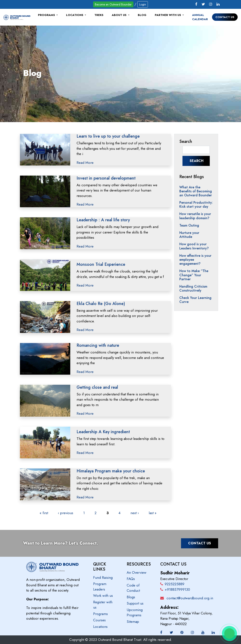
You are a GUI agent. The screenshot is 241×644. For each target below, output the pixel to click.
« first (44, 513)
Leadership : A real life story (103, 220)
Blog (142, 15)
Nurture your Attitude (189, 235)
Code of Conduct (133, 588)
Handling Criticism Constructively (193, 288)
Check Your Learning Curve (195, 300)
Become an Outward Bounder (113, 4)
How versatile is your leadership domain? (195, 216)
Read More (85, 163)
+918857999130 (175, 589)
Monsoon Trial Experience (101, 264)
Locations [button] (75, 15)
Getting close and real (97, 387)
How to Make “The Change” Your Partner (194, 275)
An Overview (137, 572)
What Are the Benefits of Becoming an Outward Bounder (196, 191)
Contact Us (225, 17)
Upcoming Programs (135, 613)
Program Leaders (100, 587)
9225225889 (172, 584)
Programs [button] (47, 15)
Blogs (131, 597)
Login (143, 4)
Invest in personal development (106, 178)
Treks (99, 15)
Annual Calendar (200, 17)
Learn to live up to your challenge (108, 136)
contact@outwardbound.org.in (190, 598)
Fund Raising (103, 578)
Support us (135, 603)
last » (153, 513)
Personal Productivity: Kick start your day (196, 205)
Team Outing (189, 225)
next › (135, 513)
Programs (100, 614)
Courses (99, 620)
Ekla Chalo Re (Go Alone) (101, 304)
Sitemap (133, 622)
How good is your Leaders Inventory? (194, 246)
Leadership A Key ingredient (103, 432)
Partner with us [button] (168, 15)
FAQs (131, 579)
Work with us (103, 596)
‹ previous (66, 513)
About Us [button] (120, 15)
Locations (100, 627)
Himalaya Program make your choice (111, 471)
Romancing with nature (98, 345)
